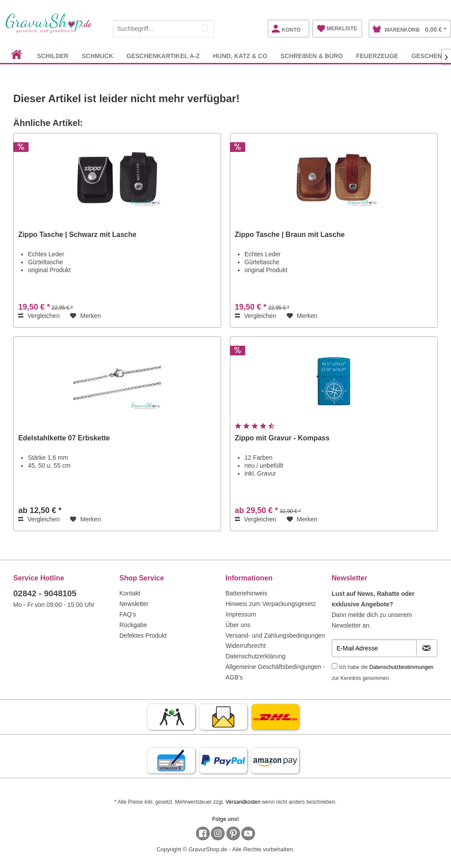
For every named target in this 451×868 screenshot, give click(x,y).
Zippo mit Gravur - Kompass (282, 438)
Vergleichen (39, 316)
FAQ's (128, 614)
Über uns (238, 625)
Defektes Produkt (143, 635)
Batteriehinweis (246, 593)
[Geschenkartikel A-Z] (163, 56)
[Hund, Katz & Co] (240, 56)
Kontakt (130, 593)
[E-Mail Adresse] (374, 648)
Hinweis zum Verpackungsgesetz (271, 604)
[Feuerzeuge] (377, 56)
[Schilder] (53, 56)
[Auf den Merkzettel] (85, 316)
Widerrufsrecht (246, 646)
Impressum (241, 614)
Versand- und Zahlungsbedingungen (275, 635)
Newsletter (134, 604)
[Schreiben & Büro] (312, 56)
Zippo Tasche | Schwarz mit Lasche (77, 235)
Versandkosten (243, 802)
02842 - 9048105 (45, 593)
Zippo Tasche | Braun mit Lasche (290, 235)
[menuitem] (163, 27)
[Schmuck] (97, 56)
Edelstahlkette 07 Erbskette (64, 438)
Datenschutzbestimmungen (401, 667)
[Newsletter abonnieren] (427, 648)
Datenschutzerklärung (255, 656)
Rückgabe (133, 625)
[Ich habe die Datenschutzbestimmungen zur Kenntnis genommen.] (335, 666)
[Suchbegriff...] (163, 29)
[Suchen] (205, 29)
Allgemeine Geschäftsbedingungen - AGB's (275, 672)
